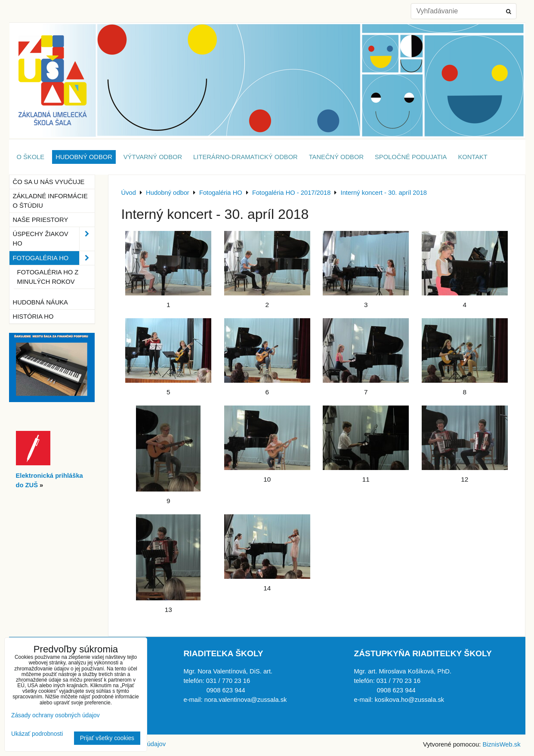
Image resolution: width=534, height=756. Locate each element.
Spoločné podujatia (411, 157)
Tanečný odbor (336, 157)
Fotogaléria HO (54, 258)
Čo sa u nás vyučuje (49, 182)
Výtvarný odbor (153, 157)
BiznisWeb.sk (501, 744)
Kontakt (472, 157)
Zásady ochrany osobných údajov (56, 715)
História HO (33, 317)
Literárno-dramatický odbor (245, 157)
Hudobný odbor (84, 157)
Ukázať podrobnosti (37, 734)
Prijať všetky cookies (107, 738)
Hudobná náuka (40, 302)
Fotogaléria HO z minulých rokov (48, 277)
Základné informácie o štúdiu (50, 201)
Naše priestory (41, 220)
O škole (31, 157)
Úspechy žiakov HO (54, 239)
